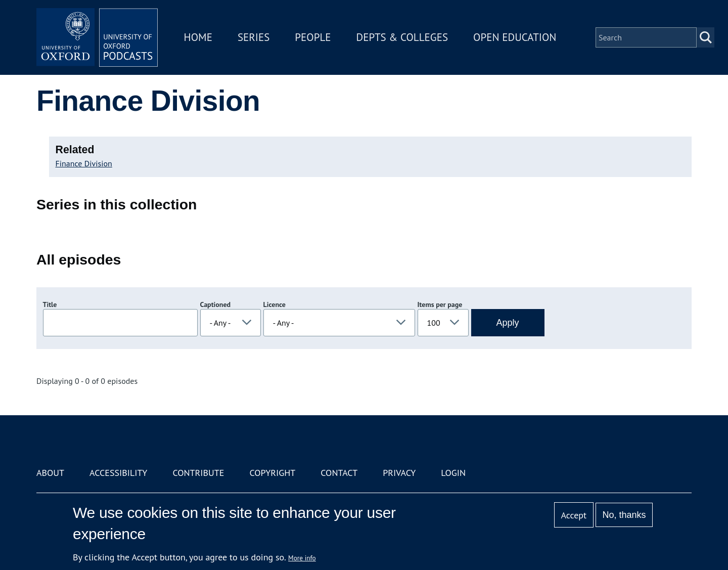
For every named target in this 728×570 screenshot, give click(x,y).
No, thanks (624, 515)
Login (453, 473)
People (313, 37)
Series (254, 37)
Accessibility (118, 473)
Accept (574, 515)
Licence (275, 304)
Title (50, 304)
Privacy (399, 473)
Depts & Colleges (402, 37)
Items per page (440, 304)
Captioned (216, 304)
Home (198, 37)
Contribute (198, 473)
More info (302, 558)
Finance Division (84, 163)
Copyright (272, 473)
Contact (339, 473)
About (50, 473)
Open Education (515, 37)
